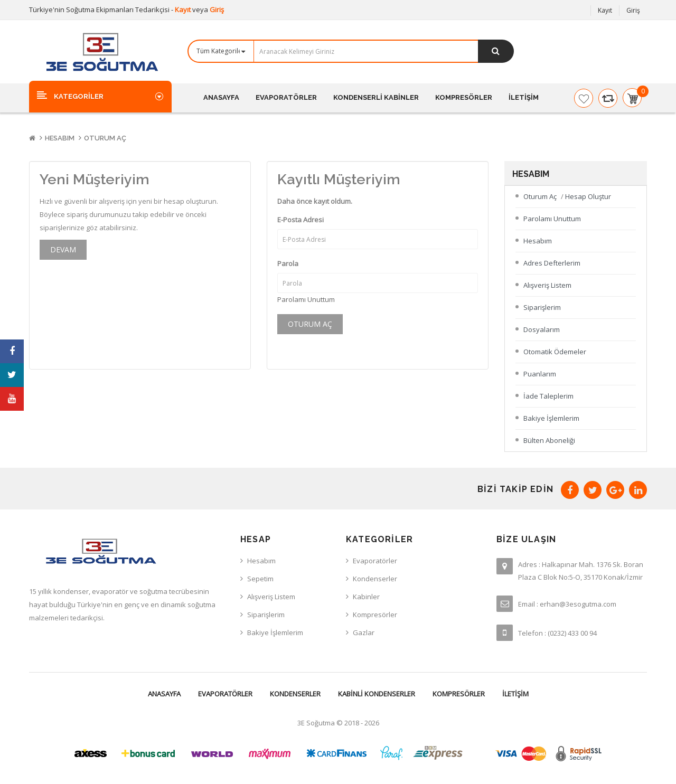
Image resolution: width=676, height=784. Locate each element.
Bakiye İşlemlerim (551, 418)
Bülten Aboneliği (549, 440)
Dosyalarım (542, 329)
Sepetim (260, 579)
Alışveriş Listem (547, 285)
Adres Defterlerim (552, 263)
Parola (288, 263)
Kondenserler (295, 694)
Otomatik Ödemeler (555, 352)
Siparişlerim (542, 307)
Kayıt (184, 10)
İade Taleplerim (548, 396)
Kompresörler (459, 694)
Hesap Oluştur (588, 196)
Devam (63, 249)
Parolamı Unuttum (306, 299)
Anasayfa (164, 694)
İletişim (515, 694)
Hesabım (60, 138)
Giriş (217, 10)
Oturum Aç (105, 138)
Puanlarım (540, 374)
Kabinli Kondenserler (377, 694)
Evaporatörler (225, 694)
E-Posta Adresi (301, 220)
